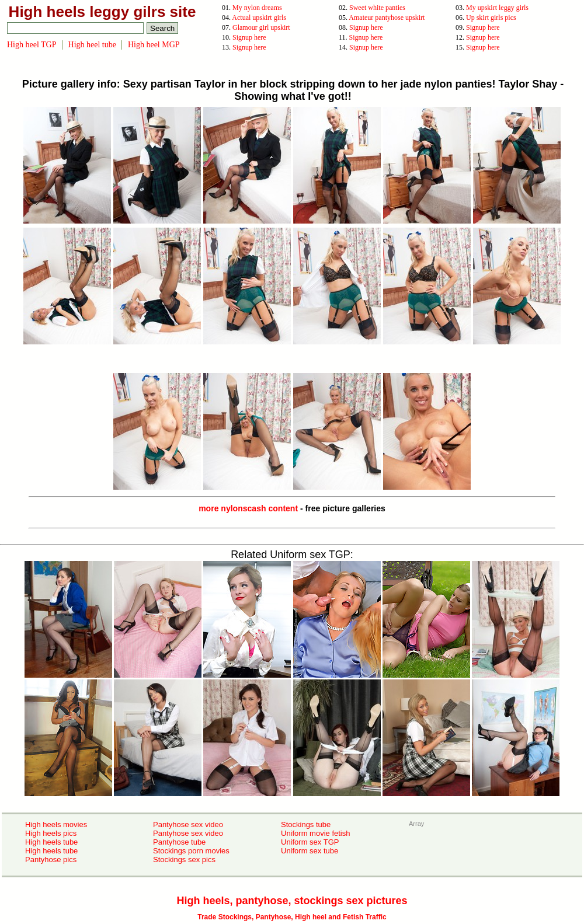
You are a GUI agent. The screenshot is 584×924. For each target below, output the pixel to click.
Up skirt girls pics (491, 18)
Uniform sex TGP (310, 842)
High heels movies (56, 824)
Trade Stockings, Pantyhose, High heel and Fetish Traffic (292, 917)
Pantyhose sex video (188, 824)
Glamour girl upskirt (261, 27)
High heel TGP (32, 45)
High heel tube (92, 45)
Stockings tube (306, 824)
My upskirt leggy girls (497, 8)
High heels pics (51, 833)
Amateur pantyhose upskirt (387, 18)
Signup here (366, 27)
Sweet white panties (377, 8)
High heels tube (51, 842)
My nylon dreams (257, 8)
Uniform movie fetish (315, 833)
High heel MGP (154, 45)
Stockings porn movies (191, 851)
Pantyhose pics (51, 860)
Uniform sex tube (310, 851)
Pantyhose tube (179, 842)
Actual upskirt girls (259, 18)
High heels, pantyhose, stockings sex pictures (292, 901)
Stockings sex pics (184, 860)
